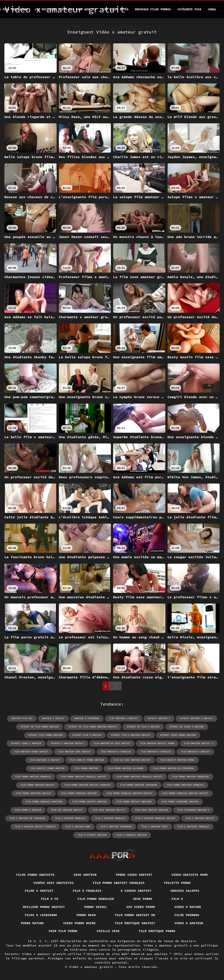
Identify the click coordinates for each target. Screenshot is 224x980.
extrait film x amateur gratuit (131, 735)
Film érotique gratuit (135, 923)
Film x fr (50, 899)
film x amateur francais (70, 818)
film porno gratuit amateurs (134, 802)
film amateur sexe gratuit (75, 752)
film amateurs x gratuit (45, 760)
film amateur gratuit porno (157, 743)
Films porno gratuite (35, 875)
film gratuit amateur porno (177, 760)
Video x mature (188, 907)
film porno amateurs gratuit (34, 793)
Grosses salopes (185, 891)
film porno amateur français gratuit (84, 777)
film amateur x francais (116, 752)
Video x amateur (189, 923)
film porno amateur (86, 768)
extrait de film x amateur (143, 727)
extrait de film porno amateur (40, 727)
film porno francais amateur (79, 793)
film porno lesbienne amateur (180, 802)
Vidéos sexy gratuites (54, 883)
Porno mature (32, 923)
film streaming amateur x (193, 810)
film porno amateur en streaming (173, 768)
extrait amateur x (159, 718)
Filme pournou (187, 915)
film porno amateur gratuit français (87, 785)
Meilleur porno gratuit (44, 907)
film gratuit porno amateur (47, 768)
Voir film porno (63, 931)
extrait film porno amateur (45, 735)
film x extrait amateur (92, 835)
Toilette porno (177, 883)
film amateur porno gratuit (31, 752)
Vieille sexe (108, 931)
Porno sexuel (96, 907)
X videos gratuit (136, 891)
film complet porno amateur (87, 760)
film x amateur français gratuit (155, 818)
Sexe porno (143, 899)
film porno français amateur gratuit (129, 793)
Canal (212, 9)
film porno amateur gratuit (38, 785)
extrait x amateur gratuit (67, 743)
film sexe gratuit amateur (151, 810)
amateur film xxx (22, 718)
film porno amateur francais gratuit (139, 777)
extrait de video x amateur (187, 727)
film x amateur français (110, 818)
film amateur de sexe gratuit (112, 743)
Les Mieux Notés (116, 9)
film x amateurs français (193, 827)
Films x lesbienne (41, 915)
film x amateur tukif (155, 827)
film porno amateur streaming (139, 785)
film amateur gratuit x (199, 743)
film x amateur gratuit (200, 818)
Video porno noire (80, 923)
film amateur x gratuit (195, 752)
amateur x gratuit (53, 718)
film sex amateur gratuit (67, 810)
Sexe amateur (85, 875)
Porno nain (86, 915)
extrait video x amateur (26, 743)
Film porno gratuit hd (135, 915)
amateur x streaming (87, 718)
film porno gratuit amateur (89, 802)
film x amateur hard (78, 827)
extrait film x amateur (87, 735)
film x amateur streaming (116, 827)
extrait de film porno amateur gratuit (93, 727)
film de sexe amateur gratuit (132, 760)
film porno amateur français (33, 777)
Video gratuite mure (190, 875)
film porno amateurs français (185, 785)
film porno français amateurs (44, 802)
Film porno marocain (96, 899)
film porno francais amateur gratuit (185, 793)
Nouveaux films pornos (153, 9)
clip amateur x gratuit (124, 718)
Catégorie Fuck (189, 9)
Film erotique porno (157, 931)
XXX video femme (141, 907)
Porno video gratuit (134, 875)
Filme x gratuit (39, 891)
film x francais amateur (131, 835)
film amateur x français (156, 752)
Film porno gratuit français (119, 883)
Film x (177, 899)
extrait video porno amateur (178, 735)
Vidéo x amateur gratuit (92, 967)
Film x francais (87, 891)
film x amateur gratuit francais (35, 827)
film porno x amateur (28, 810)
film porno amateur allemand (126, 768)
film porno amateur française (191, 777)
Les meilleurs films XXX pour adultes (66, 9)
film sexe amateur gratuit (109, 810)
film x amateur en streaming (27, 818)
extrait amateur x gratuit (196, 718)
